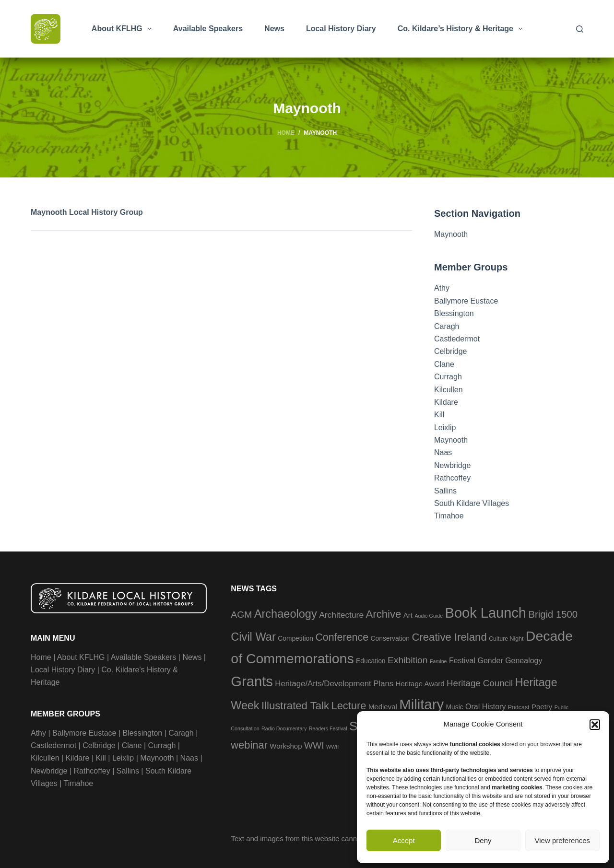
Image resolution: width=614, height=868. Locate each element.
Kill (439, 415)
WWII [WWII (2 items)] (332, 747)
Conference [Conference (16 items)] (342, 637)
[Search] (580, 29)
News (274, 29)
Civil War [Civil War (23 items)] (253, 637)
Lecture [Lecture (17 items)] (349, 706)
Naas (443, 452)
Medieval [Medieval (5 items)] (383, 707)
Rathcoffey (452, 478)
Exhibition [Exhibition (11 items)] (408, 660)
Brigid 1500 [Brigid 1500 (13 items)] (553, 614)
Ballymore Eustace (466, 301)
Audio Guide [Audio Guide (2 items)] (429, 616)
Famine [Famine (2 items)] (438, 661)
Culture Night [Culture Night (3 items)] (506, 639)
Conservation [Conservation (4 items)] (390, 638)
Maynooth (451, 234)
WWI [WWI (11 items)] (314, 745)
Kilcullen (449, 390)
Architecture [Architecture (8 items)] (341, 615)
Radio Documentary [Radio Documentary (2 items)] (284, 728)
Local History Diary (341, 29)
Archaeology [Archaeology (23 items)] (286, 614)
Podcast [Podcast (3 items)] (519, 707)
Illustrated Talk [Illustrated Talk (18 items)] (295, 706)
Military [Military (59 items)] (421, 704)
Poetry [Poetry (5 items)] (542, 707)
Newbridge (452, 465)
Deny (483, 840)
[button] (595, 725)
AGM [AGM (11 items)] (241, 615)
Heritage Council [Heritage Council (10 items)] (480, 683)
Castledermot (457, 339)
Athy (442, 288)
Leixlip (445, 428)
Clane (444, 364)
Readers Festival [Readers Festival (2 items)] (328, 728)
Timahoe (449, 516)
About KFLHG (124, 29)
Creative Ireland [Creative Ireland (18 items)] (449, 637)
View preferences (563, 840)
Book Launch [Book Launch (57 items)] (486, 613)
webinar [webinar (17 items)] (249, 745)
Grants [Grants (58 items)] (252, 681)
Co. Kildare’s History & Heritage (462, 29)
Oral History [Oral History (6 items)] (485, 707)
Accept (404, 840)
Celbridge (450, 351)
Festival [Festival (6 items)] (462, 661)
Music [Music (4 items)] (455, 707)
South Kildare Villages (472, 503)
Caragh (447, 326)
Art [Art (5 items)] (408, 615)
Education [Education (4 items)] (371, 661)
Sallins (445, 491)
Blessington (454, 313)
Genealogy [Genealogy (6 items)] (524, 661)
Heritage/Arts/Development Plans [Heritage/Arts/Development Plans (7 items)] (334, 684)
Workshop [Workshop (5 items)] (286, 746)
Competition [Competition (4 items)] (295, 638)
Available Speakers (208, 29)
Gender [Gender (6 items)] (490, 661)
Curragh (448, 377)
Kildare (446, 402)
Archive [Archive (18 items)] (384, 614)
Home (41, 657)
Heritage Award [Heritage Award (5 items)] (420, 684)
